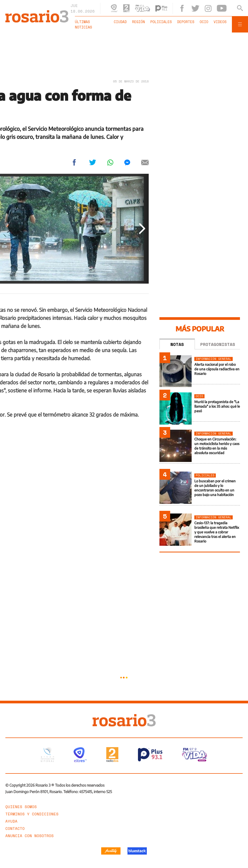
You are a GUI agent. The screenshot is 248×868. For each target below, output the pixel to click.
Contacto (15, 828)
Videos (220, 22)
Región (138, 22)
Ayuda (11, 821)
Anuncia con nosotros (30, 836)
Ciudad (120, 22)
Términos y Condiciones (32, 814)
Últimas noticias (83, 24)
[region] (124, 55)
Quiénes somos (21, 807)
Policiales (161, 22)
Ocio (204, 22)
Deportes (186, 22)
